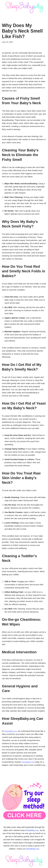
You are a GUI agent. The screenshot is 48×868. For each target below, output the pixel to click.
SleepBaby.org (10, 731)
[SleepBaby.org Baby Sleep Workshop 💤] (24, 7)
